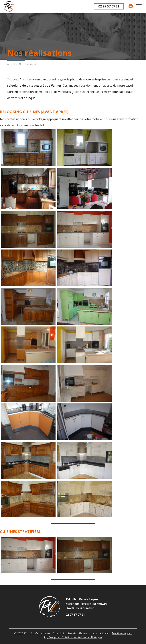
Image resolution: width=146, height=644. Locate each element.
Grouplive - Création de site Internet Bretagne (75, 637)
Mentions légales (122, 633)
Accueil (11, 64)
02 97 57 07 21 (109, 6)
